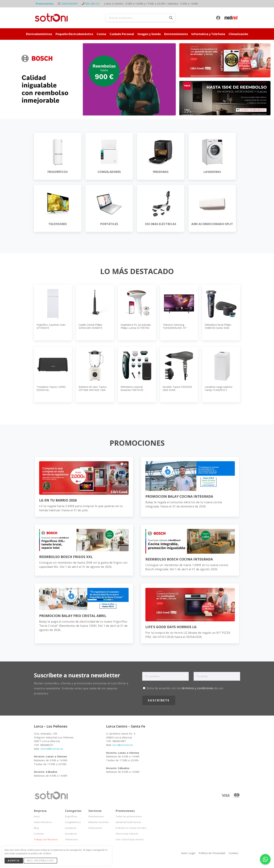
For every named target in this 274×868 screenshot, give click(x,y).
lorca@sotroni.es (123, 745)
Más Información (40, 860)
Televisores (72, 839)
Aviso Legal (188, 853)
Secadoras (71, 834)
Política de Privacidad (212, 853)
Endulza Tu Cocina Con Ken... (132, 828)
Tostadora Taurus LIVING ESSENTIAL (51, 388)
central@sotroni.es (52, 749)
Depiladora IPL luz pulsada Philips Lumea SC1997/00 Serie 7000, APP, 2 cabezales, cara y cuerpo (136, 330)
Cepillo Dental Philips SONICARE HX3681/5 (91, 326)
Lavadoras (71, 828)
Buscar (171, 18)
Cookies (234, 853)
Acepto (14, 860)
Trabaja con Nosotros (46, 839)
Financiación (95, 828)
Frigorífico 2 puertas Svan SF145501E (51, 326)
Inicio (37, 816)
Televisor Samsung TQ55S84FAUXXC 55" (175, 326)
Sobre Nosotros (43, 822)
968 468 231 (92, 4)
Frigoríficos (71, 816)
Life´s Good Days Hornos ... (131, 839)
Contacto (39, 834)
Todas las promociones (129, 816)
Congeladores (73, 822)
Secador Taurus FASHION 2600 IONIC (177, 388)
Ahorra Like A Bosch (127, 834)
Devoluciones (96, 816)
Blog (36, 828)
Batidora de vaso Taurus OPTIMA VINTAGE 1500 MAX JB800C (93, 390)
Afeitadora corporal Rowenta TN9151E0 (132, 388)
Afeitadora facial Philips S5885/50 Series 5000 (218, 326)
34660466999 (69, 4)
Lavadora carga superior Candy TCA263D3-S (219, 388)
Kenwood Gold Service (128, 822)
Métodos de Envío (99, 822)
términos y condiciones (198, 688)
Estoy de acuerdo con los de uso (183, 688)
